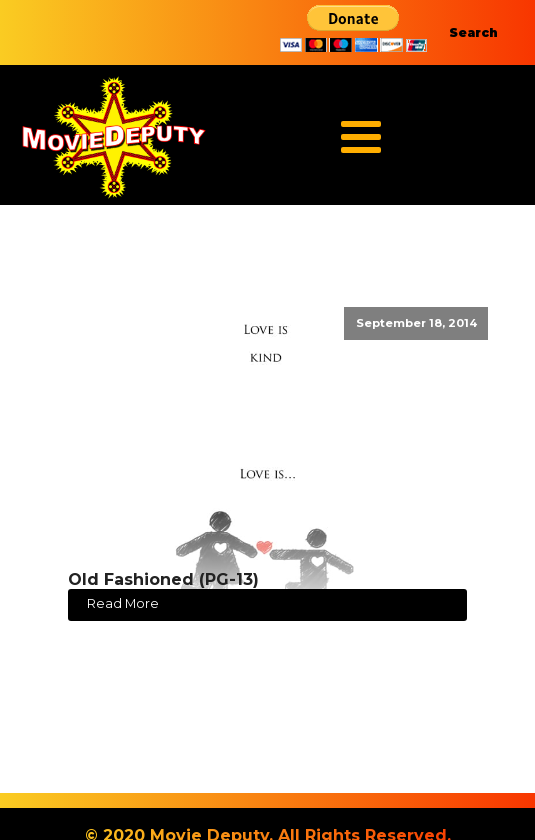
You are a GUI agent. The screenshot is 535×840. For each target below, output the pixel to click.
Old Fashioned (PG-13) (163, 579)
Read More (123, 603)
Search (473, 32)
